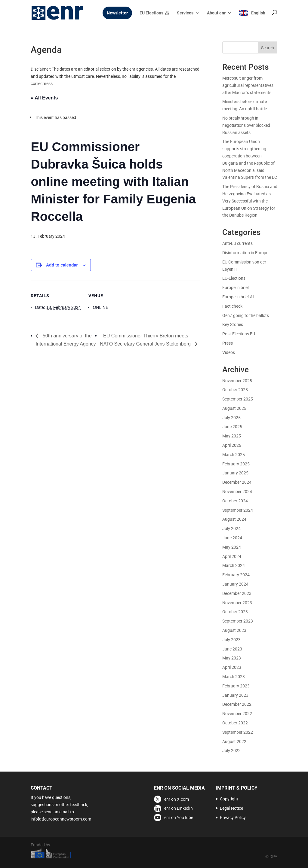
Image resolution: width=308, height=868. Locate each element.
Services (185, 13)
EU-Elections (234, 278)
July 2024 (231, 528)
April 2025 (232, 445)
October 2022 (235, 723)
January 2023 (235, 695)
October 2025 (235, 390)
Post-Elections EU (239, 334)
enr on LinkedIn (179, 808)
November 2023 (237, 603)
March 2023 (234, 676)
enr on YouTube (179, 817)
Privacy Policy (233, 817)
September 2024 (238, 510)
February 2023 (236, 686)
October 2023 (235, 612)
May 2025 (232, 436)
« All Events (44, 98)
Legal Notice (231, 808)
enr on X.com (177, 799)
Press (228, 343)
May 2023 (232, 658)
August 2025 (234, 408)
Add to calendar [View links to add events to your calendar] (62, 265)
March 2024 (234, 565)
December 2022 (237, 704)
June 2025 (232, 426)
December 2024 (237, 482)
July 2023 (231, 640)
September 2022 (238, 732)
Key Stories (233, 324)
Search (268, 48)
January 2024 (235, 584)
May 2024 (232, 547)
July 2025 (231, 417)
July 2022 (231, 750)
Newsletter (117, 13)
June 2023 (232, 649)
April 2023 (232, 667)
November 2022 (237, 713)
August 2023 (234, 630)
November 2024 (237, 491)
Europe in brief (236, 287)
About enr (216, 13)
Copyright (229, 799)
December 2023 (237, 593)
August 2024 (234, 519)
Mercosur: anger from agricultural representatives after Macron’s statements (248, 85)
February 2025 (236, 464)
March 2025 (234, 454)
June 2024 (232, 538)
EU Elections (151, 13)
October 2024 (235, 501)
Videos (229, 352)
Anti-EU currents (237, 243)
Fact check (232, 306)
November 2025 (237, 381)
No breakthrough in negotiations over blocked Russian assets (246, 125)
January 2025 (235, 473)
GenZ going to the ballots (246, 315)
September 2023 (238, 621)
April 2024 (232, 556)
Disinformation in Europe (245, 253)
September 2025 (238, 399)
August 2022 (234, 741)
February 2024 (236, 575)
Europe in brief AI (238, 297)
